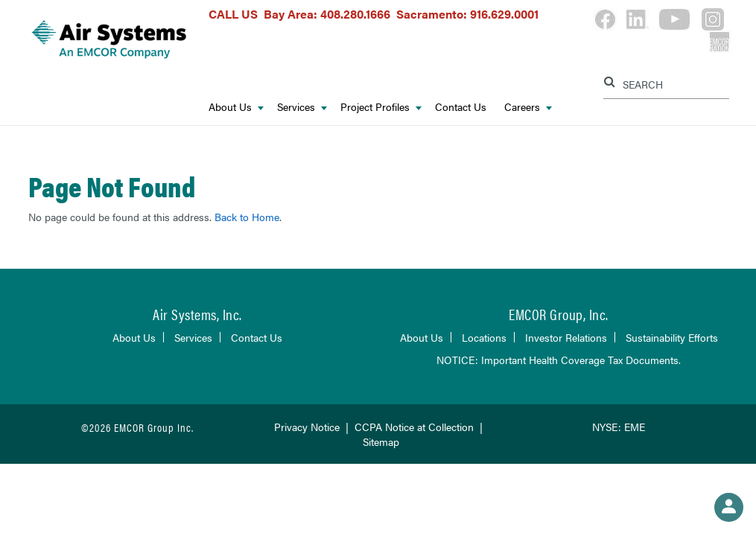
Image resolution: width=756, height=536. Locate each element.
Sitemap (381, 441)
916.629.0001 (504, 14)
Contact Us (461, 106)
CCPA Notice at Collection (414, 427)
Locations (484, 337)
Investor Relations (566, 337)
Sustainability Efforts (672, 337)
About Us (236, 106)
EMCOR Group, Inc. (559, 314)
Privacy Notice (307, 427)
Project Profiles (381, 106)
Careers (528, 106)
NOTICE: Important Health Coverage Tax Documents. (559, 360)
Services (302, 106)
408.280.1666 (355, 14)
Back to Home (247, 217)
